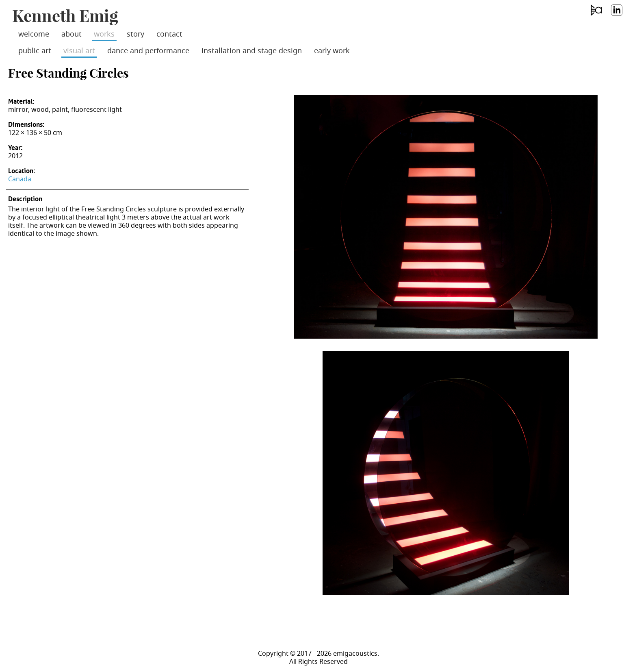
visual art (79, 51)
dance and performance (148, 51)
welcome (34, 34)
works (104, 34)
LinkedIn (616, 16)
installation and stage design (252, 51)
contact (169, 34)
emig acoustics (596, 16)
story (135, 34)
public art (35, 51)
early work (332, 51)
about (71, 34)
